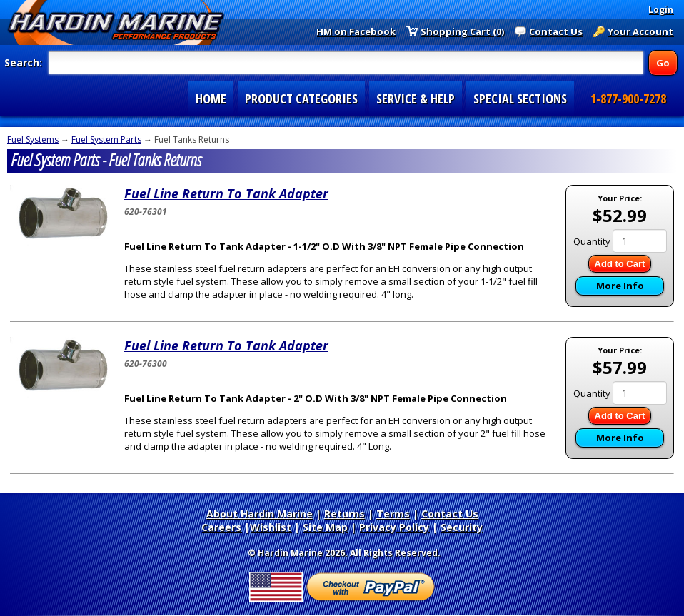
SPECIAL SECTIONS (520, 99)
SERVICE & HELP (416, 99)
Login (661, 10)
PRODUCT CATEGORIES (301, 99)
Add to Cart (620, 264)
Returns (344, 514)
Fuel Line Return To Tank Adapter (226, 193)
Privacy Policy (394, 527)
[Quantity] (640, 241)
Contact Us (556, 31)
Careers (221, 527)
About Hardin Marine (260, 514)
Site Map (325, 527)
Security (462, 527)
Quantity (592, 241)
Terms (393, 514)
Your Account (640, 31)
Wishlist (271, 527)
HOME (211, 99)
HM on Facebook (356, 31)
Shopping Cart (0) (462, 31)
